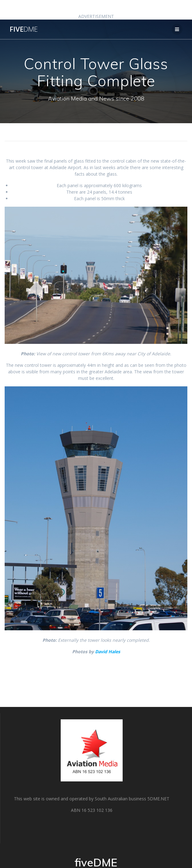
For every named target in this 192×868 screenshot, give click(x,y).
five (24, 29)
